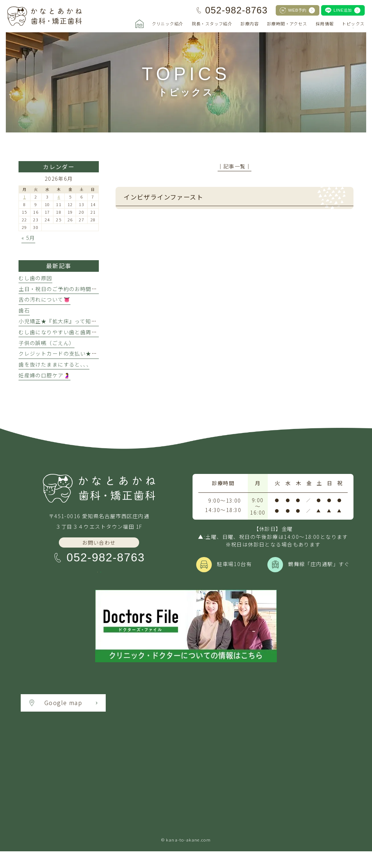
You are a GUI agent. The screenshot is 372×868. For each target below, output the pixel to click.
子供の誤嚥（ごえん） (46, 343)
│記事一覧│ (234, 166)
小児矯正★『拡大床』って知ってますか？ (71, 321)
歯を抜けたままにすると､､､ (54, 364)
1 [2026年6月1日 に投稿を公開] (25, 197)
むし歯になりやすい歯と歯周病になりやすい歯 (77, 332)
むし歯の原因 (35, 278)
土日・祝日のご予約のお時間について (66, 289)
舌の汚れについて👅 (45, 299)
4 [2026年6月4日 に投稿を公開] (59, 197)
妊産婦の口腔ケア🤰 (45, 375)
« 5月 (28, 238)
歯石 (24, 310)
